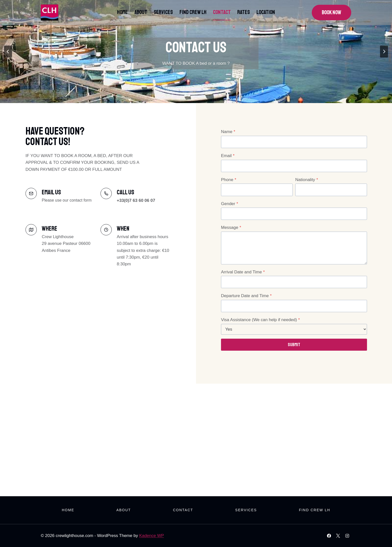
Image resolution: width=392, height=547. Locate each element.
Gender (229, 204)
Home (122, 12)
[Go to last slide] (8, 52)
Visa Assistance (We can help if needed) (260, 320)
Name (228, 132)
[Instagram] (347, 536)
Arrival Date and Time (243, 272)
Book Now (331, 13)
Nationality (307, 180)
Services (163, 12)
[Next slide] (384, 52)
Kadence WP (152, 536)
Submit (294, 345)
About (141, 12)
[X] (338, 536)
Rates (243, 12)
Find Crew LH (193, 12)
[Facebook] (329, 536)
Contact (222, 12)
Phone (229, 180)
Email (228, 156)
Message (231, 227)
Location (266, 12)
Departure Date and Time (246, 296)
